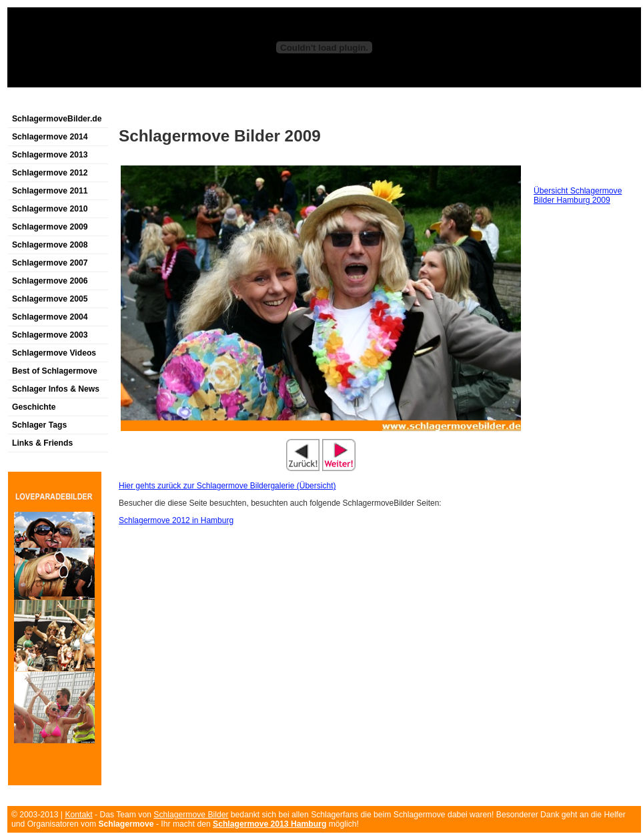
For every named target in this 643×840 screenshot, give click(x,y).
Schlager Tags (39, 425)
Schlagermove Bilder (191, 815)
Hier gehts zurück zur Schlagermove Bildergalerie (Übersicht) (227, 486)
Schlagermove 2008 (50, 245)
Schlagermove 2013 (50, 155)
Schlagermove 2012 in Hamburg (176, 520)
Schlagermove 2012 (50, 173)
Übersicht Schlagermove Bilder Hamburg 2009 (578, 195)
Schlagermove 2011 (50, 191)
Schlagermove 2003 (50, 335)
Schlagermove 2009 (50, 227)
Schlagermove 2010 (50, 209)
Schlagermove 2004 (50, 317)
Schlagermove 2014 (50, 137)
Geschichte (34, 407)
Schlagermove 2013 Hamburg (269, 824)
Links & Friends (42, 443)
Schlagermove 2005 (50, 299)
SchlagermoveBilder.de (57, 119)
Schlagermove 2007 (50, 263)
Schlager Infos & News (56, 389)
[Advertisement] (163, 102)
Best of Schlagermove (55, 371)
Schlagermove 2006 (50, 281)
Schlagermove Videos (54, 353)
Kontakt (78, 815)
